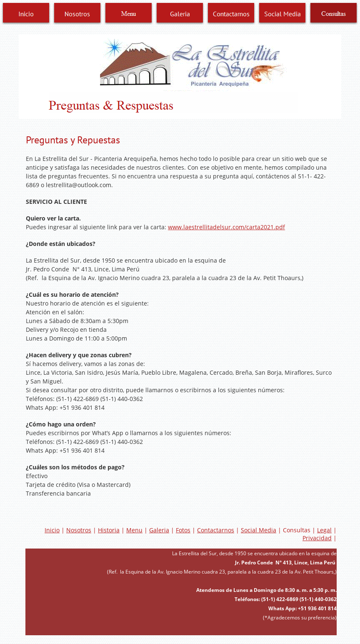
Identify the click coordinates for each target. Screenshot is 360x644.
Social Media (259, 530)
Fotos (183, 530)
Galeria (159, 530)
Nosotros (79, 530)
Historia (109, 530)
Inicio (52, 530)
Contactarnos (216, 530)
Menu (134, 530)
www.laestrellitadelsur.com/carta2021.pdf (226, 227)
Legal (324, 530)
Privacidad (317, 538)
